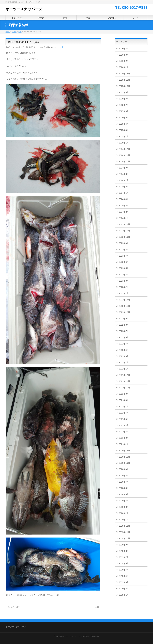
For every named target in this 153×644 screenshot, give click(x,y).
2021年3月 (124, 432)
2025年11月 (124, 80)
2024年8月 (124, 174)
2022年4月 (124, 350)
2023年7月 (124, 256)
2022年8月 (124, 325)
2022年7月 (124, 331)
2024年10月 (124, 161)
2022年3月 (124, 356)
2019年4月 (124, 576)
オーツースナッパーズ (24, 9)
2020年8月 (124, 476)
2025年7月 (124, 105)
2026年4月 (124, 49)
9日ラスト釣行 (13, 607)
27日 (98, 607)
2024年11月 (124, 155)
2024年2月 (124, 212)
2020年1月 (124, 520)
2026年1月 (124, 67)
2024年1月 (124, 218)
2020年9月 (124, 469)
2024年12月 (124, 149)
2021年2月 (124, 438)
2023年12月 (124, 224)
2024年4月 (124, 199)
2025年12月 (124, 74)
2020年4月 (124, 501)
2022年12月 (124, 300)
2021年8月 (124, 400)
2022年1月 (124, 369)
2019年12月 (124, 526)
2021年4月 (124, 425)
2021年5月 (124, 419)
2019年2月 (124, 589)
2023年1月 (124, 293)
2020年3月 (124, 507)
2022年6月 (124, 337)
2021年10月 (124, 388)
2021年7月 (124, 406)
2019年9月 (124, 545)
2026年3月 (124, 55)
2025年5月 (124, 118)
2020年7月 (124, 482)
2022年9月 (124, 319)
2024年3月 (124, 205)
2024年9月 (124, 168)
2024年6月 (124, 187)
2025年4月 (124, 124)
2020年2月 (124, 513)
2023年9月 (124, 243)
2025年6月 (124, 111)
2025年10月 (124, 86)
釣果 (61, 47)
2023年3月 (124, 281)
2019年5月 (124, 570)
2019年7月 (124, 557)
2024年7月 (124, 180)
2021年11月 (124, 381)
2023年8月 (124, 250)
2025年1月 (124, 143)
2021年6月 (124, 413)
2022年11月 (124, 306)
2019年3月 (124, 582)
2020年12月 (124, 451)
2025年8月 (124, 99)
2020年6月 (124, 488)
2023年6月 (124, 262)
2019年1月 (124, 595)
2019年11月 (124, 532)
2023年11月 (124, 231)
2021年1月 (124, 444)
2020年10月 (124, 463)
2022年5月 (124, 344)
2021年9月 (124, 394)
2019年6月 (124, 563)
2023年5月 (124, 268)
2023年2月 (124, 287)
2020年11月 (124, 457)
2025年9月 (124, 92)
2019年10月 (124, 538)
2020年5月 (124, 494)
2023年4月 (124, 275)
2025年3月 (124, 130)
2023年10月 (124, 237)
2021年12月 (124, 375)
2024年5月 (124, 193)
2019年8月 (124, 551)
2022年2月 (124, 362)
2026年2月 (124, 61)
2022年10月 (124, 312)
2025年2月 (124, 136)
